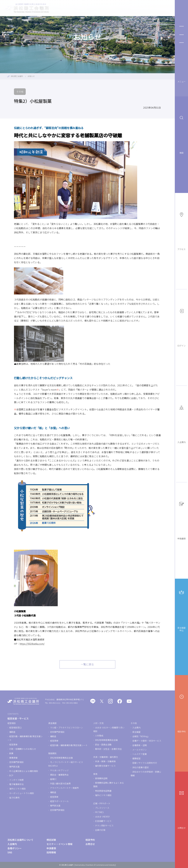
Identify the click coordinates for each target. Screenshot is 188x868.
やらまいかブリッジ (59, 770)
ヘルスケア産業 (140, 754)
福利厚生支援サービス (105, 766)
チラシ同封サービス (104, 826)
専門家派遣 (14, 767)
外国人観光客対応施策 (60, 783)
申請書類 (182, 520)
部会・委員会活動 (103, 745)
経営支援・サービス (75, 8)
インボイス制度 (16, 780)
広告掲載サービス (103, 821)
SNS (10, 852)
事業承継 (13, 758)
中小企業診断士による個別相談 (24, 771)
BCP (11, 775)
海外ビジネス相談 (17, 789)
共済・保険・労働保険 (105, 761)
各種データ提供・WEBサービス (147, 741)
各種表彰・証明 (140, 745)
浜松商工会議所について (155, 8)
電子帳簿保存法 (16, 784)
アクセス (181, 230)
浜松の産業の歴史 (141, 767)
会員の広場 (100, 830)
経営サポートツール (59, 801)
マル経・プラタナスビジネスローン (66, 728)
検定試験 (97, 8)
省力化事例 (14, 798)
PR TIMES (99, 812)
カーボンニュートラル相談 (22, 793)
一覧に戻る (87, 664)
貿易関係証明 (101, 778)
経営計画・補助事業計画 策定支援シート (69, 745)
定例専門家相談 (16, 762)
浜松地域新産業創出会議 (61, 758)
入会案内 (182, 423)
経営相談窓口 (15, 728)
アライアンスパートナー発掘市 (64, 788)
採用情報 (51, 852)
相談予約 (182, 713)
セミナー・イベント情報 (122, 8)
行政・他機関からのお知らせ (23, 749)
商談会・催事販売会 (59, 775)
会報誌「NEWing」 (141, 736)
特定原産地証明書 (103, 791)
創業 (11, 753)
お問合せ (182, 809)
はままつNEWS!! (102, 817)
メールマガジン (140, 750)
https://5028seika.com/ (32, 644)
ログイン (182, 327)
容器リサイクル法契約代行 (145, 763)
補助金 (12, 732)
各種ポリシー (15, 848)
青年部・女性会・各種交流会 (108, 749)
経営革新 (13, 745)
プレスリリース (102, 808)
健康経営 (136, 758)
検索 (182, 134)
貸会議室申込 (182, 610)
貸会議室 (136, 732)
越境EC (53, 779)
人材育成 (99, 736)
